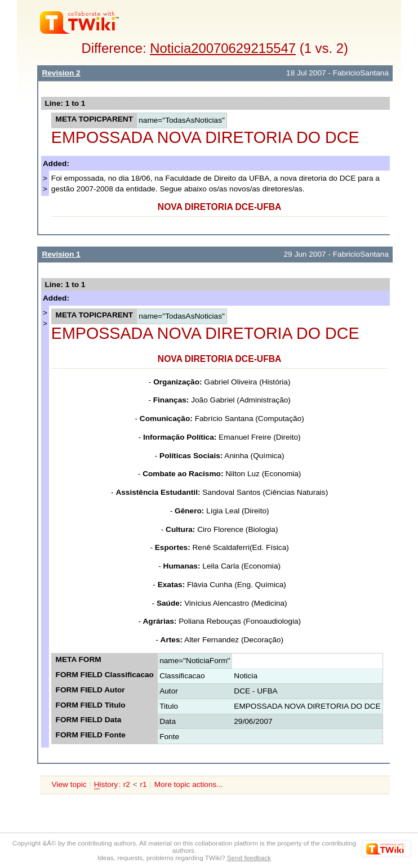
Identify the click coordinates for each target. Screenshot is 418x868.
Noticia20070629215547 (223, 48)
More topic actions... (189, 784)
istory (106, 785)
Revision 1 (61, 254)
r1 (143, 784)
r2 (127, 784)
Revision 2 (61, 73)
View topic (69, 784)
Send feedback (249, 858)
